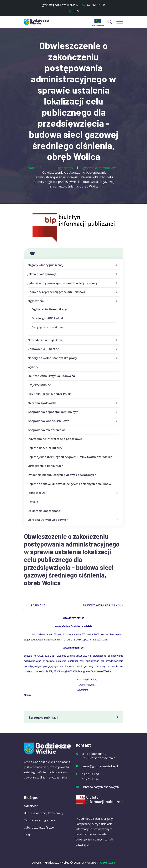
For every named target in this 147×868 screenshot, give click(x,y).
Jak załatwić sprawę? (73, 274)
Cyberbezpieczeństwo (39, 827)
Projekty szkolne (39, 385)
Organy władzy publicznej (73, 265)
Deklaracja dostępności (44, 511)
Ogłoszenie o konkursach (46, 466)
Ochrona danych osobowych (100, 787)
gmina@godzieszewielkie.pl (60, 5)
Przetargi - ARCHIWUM (47, 318)
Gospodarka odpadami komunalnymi (73, 412)
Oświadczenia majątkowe (73, 340)
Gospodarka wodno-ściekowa (73, 421)
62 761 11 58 (94, 5)
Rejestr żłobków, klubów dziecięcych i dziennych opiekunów (69, 484)
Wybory (33, 367)
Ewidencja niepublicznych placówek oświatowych (62, 475)
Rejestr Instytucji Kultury (45, 448)
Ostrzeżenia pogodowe (40, 820)
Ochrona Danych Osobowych (73, 520)
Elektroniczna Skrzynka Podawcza (51, 376)
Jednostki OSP (73, 493)
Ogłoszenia (73, 301)
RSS (74, 11)
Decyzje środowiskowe (48, 327)
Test (27, 835)
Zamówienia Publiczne (73, 349)
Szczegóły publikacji (74, 717)
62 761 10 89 (91, 779)
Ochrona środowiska (73, 403)
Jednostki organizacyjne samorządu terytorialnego (73, 283)
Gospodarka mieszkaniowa (47, 430)
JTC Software (106, 862)
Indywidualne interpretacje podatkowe (55, 439)
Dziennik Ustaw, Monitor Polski (50, 394)
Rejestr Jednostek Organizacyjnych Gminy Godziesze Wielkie (70, 457)
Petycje (33, 502)
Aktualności (31, 806)
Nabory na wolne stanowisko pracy (73, 358)
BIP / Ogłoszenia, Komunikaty (44, 813)
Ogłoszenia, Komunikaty (49, 309)
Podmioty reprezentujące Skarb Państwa (73, 292)
